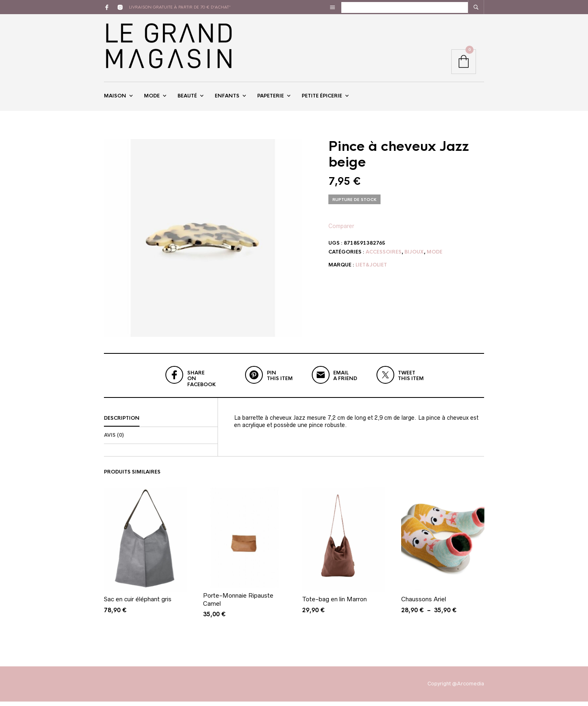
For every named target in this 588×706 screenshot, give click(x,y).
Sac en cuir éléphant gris (138, 604)
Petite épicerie (322, 98)
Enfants (227, 98)
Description (122, 423)
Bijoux (414, 256)
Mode (152, 98)
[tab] (161, 423)
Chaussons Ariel (424, 604)
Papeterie (271, 98)
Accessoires (384, 256)
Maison (115, 98)
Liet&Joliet (371, 269)
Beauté (187, 98)
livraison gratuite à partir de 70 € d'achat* (180, 7)
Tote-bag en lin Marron (334, 604)
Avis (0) (114, 440)
